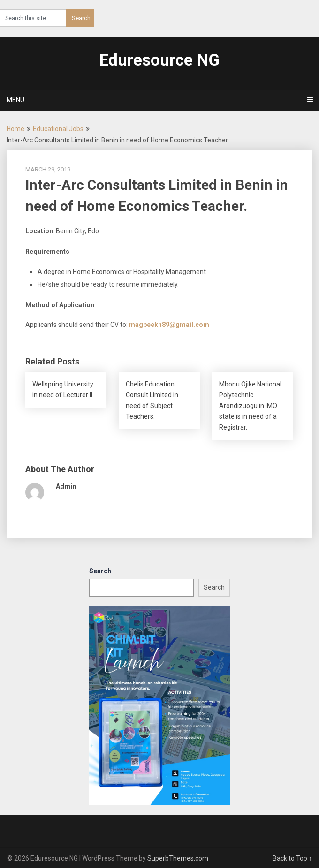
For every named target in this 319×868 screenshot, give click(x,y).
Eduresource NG (159, 60)
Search (100, 571)
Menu (15, 100)
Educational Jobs (58, 129)
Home (15, 129)
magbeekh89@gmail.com (169, 325)
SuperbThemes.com (178, 858)
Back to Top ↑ (292, 858)
